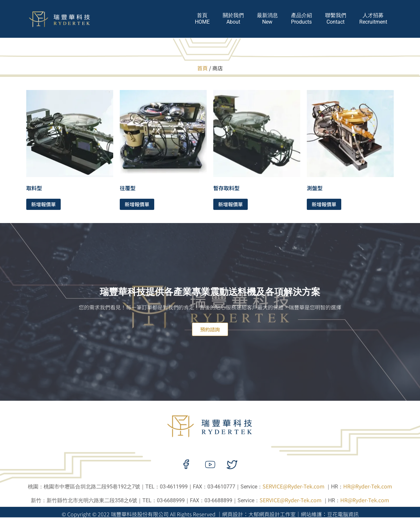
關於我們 (233, 19)
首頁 (202, 19)
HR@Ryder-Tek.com (368, 486)
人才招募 (373, 19)
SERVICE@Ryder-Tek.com (294, 486)
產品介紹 (302, 19)
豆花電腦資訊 (343, 514)
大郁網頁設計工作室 (272, 514)
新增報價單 (43, 204)
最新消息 (267, 19)
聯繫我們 (336, 19)
